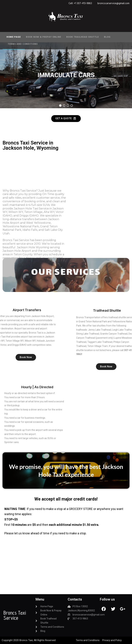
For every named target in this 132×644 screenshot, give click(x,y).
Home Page (14, 37)
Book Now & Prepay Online (44, 37)
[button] (60, 106)
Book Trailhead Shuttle (83, 37)
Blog (107, 37)
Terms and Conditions (23, 44)
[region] (66, 75)
